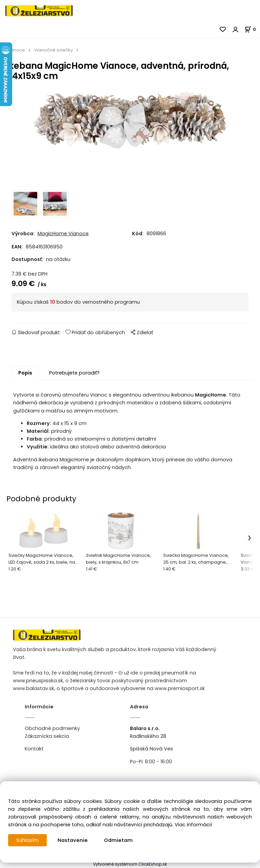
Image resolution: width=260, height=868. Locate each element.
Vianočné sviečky (53, 50)
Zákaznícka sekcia (47, 736)
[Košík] (252, 29)
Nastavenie (73, 840)
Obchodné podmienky (52, 728)
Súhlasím (27, 840)
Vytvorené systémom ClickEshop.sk (130, 864)
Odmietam (118, 840)
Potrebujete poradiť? (74, 373)
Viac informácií (193, 825)
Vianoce (16, 50)
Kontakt (34, 749)
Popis (25, 373)
